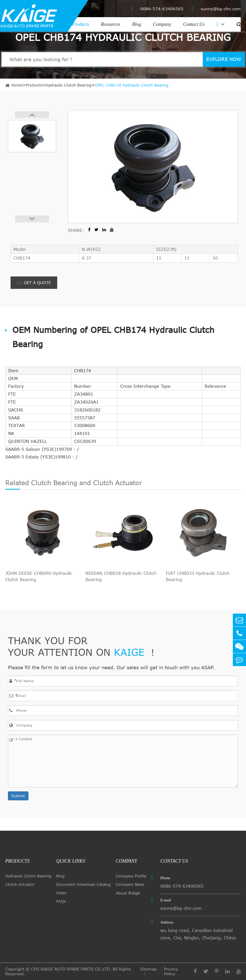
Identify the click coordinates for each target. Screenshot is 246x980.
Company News (130, 884)
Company (162, 24)
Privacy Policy (171, 971)
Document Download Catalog (83, 884)
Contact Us (194, 24)
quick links (71, 861)
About (128, 893)
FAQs (61, 901)
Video (61, 893)
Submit (18, 796)
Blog (137, 24)
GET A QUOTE (34, 283)
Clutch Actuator (20, 884)
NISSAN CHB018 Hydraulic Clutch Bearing (121, 576)
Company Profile (131, 876)
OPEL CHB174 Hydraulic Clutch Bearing (132, 85)
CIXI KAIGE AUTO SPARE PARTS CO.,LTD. (71, 969)
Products (81, 24)
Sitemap (148, 969)
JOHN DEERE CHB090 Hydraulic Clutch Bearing (39, 576)
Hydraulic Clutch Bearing (68, 85)
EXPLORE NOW (224, 59)
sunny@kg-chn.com (216, 9)
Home (17, 85)
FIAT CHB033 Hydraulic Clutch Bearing (198, 576)
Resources (111, 24)
